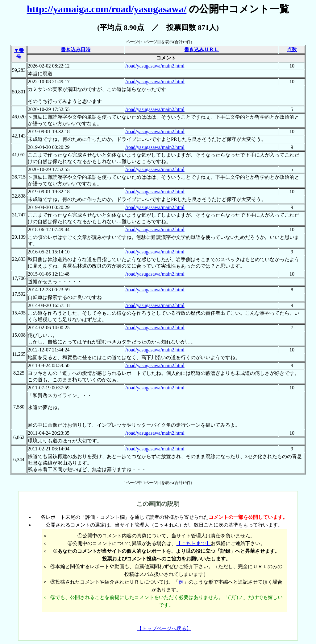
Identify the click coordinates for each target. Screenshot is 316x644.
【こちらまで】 (193, 543)
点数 (292, 49)
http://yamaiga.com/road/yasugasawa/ (107, 9)
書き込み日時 (76, 49)
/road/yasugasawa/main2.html (155, 66)
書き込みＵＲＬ (202, 49)
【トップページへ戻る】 (164, 628)
